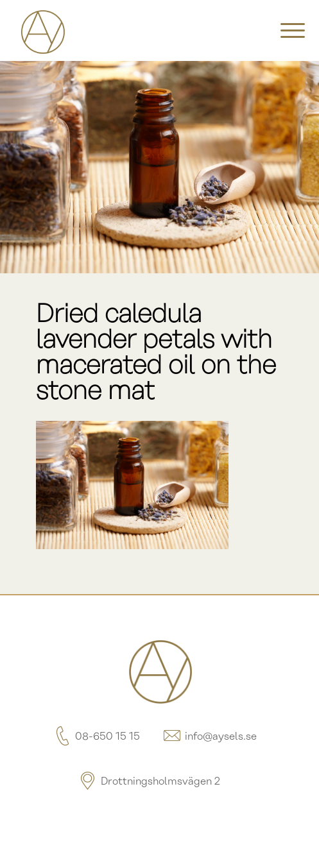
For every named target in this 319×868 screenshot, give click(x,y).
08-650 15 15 (96, 737)
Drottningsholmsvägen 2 (149, 782)
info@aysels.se (209, 737)
